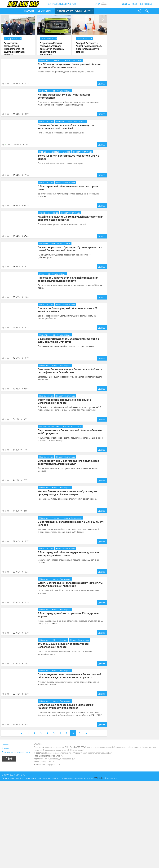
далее (102, 84)
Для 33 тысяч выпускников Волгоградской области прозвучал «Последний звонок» (69, 66)
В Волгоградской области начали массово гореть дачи (68, 188)
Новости (29, 11)
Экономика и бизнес (49, 213)
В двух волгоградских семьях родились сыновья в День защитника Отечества (68, 340)
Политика (44, 243)
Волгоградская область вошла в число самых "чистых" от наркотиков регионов (66, 706)
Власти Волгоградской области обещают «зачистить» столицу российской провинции (71, 584)
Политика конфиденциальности (16, 752)
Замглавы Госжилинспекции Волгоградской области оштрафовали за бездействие (70, 371)
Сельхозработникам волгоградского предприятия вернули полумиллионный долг (68, 462)
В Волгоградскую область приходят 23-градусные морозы (68, 615)
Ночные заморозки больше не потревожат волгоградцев (64, 96)
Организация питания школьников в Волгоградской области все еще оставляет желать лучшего (69, 676)
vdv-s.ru (99, 778)
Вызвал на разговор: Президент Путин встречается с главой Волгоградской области (70, 249)
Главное (56, 60)
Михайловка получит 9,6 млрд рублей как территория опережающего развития (71, 218)
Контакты (6, 748)
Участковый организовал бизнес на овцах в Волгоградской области (64, 401)
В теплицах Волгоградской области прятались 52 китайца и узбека (68, 310)
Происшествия (46, 121)
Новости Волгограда (72, 60)
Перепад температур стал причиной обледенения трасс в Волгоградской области (68, 279)
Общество (44, 60)
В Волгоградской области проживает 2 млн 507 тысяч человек (71, 523)
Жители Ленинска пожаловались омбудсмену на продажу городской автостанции (68, 493)
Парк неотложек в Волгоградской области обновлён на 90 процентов (70, 432)
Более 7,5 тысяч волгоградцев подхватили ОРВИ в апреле (69, 157)
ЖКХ (41, 274)
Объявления (45, 11)
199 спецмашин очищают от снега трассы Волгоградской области (63, 645)
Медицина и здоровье (49, 152)
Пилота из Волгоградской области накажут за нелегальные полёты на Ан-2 (66, 127)
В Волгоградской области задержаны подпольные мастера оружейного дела (69, 554)
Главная (5, 744)
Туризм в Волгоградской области (74, 11)
